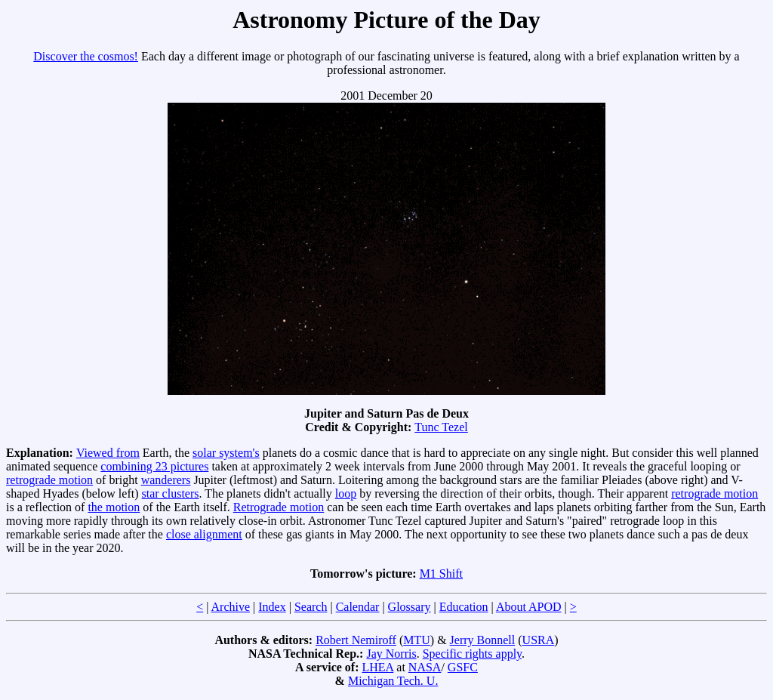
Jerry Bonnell (483, 640)
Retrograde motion (279, 507)
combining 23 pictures (154, 466)
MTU (417, 640)
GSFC (463, 667)
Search (311, 607)
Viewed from (108, 453)
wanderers (166, 480)
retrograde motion (49, 480)
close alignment (204, 534)
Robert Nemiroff (356, 640)
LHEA (378, 667)
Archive (231, 607)
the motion (114, 507)
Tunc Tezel (441, 427)
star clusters (171, 493)
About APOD (529, 607)
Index (272, 607)
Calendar (358, 607)
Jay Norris (391, 654)
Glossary (410, 607)
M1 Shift (441, 574)
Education (464, 607)
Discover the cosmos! (86, 56)
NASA (425, 667)
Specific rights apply (472, 654)
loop (346, 493)
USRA (539, 640)
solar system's (226, 453)
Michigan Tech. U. (393, 681)
